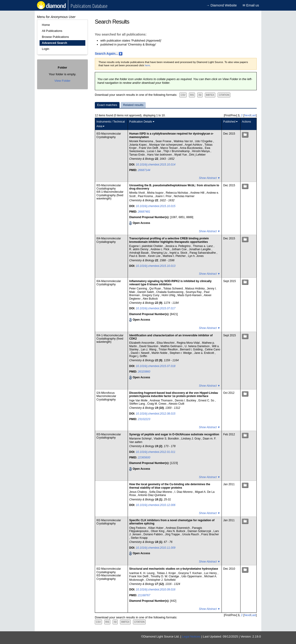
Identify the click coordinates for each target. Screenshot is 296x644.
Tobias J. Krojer (167, 573)
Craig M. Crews (157, 404)
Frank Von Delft (149, 148)
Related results (133, 105)
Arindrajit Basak (139, 253)
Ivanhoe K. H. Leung (142, 573)
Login (46, 49)
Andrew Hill (198, 193)
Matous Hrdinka (195, 289)
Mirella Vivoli (137, 193)
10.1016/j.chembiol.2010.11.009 (156, 548)
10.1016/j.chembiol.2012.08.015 (156, 414)
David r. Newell (140, 353)
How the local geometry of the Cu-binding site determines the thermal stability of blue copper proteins (170, 486)
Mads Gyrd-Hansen (190, 295)
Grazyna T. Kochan (190, 573)
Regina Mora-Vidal (189, 343)
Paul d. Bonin (138, 256)
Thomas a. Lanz (203, 246)
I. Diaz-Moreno (184, 492)
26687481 (144, 212)
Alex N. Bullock (176, 531)
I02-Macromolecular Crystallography (109, 522)
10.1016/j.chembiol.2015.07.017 (156, 308)
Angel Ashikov (194, 145)
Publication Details (141, 122)
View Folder (62, 81)
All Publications (52, 31)
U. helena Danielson (197, 346)
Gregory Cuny (151, 295)
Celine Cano (213, 349)
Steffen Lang (137, 404)
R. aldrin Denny (139, 249)
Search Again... (106, 54)
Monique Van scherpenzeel (166, 145)
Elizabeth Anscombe (142, 343)
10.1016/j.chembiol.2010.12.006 (156, 505)
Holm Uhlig (169, 295)
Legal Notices (191, 636)
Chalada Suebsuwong (170, 292)
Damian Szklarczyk (200, 531)
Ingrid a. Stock (179, 253)
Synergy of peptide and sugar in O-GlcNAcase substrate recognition (174, 434)
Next (247, 115)
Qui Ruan (156, 289)
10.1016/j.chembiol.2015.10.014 (156, 165)
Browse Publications (55, 37)
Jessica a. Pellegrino (178, 246)
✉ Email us (251, 5)
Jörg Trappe (173, 534)
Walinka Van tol (183, 141)
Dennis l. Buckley (186, 400)
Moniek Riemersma (142, 141)
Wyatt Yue (181, 155)
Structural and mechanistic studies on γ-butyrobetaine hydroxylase (174, 569)
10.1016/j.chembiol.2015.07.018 (156, 366)
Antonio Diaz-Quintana (152, 495)
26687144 (144, 170)
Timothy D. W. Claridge (165, 576)
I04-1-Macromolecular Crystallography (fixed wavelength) (110, 195)
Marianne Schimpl (141, 439)
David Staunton (149, 346)
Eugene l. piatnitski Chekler (146, 246)
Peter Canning (139, 289)
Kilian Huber (156, 528)
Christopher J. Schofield (161, 580)
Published (229, 122)
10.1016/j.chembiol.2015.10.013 (156, 266)
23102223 (144, 419)
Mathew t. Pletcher (175, 256)
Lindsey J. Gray (191, 439)
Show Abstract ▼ (210, 178)
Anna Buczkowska (191, 148)
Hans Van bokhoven (160, 155)
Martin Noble (160, 353)
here (147, 65)
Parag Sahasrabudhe (203, 253)
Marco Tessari (170, 148)
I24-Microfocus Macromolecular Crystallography (106, 396)
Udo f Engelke (204, 141)
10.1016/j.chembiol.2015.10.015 (156, 206)
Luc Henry (211, 573)
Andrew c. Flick (160, 249)
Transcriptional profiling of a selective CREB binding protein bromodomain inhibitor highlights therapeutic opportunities (169, 240)
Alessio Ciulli (176, 404)
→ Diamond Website (222, 5)
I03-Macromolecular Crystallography (109, 135)
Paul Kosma (146, 196)
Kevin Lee (155, 256)
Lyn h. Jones (196, 256)
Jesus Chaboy (138, 492)
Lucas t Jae (154, 151)
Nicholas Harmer (184, 196)
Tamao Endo (137, 155)
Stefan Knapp (139, 538)
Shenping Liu (159, 253)
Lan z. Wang (149, 349)
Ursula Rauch (191, 534)
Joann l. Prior (164, 196)
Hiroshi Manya (201, 151)
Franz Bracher (210, 534)
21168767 (144, 595)
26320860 (144, 372)
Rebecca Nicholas (177, 193)
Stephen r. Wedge (181, 353)
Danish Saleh (146, 292)
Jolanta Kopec (138, 145)
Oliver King (158, 531)
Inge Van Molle (139, 400)
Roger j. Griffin (138, 356)
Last (253, 115)
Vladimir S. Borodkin (167, 439)
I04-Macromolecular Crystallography (109, 240)
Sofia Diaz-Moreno (161, 492)
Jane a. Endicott (204, 353)
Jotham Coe (179, 249)
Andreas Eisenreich (178, 528)
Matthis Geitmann (172, 346)
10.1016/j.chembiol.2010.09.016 (156, 590)
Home (46, 25)
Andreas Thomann (161, 400)
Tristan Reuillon (169, 349)
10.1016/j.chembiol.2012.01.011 (156, 452)
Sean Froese (164, 141)
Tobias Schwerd (173, 289)
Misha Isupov (156, 193)
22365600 (144, 457)
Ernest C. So (207, 400)
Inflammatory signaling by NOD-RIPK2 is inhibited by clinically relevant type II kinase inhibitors (170, 283)
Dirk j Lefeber (197, 155)
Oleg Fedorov (138, 528)
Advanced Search (54, 43)
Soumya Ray (194, 292)
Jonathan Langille (200, 249)
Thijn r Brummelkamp (177, 151)
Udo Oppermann (192, 576)
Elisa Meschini (166, 343)
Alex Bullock (150, 299)
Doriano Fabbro (153, 534)
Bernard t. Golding (192, 349)
